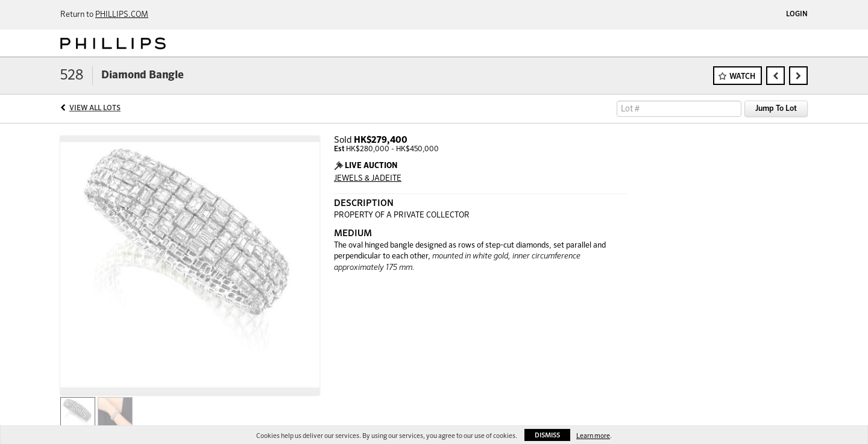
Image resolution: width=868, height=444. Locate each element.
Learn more (593, 436)
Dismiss (547, 435)
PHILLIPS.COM (122, 15)
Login (797, 14)
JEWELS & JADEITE (368, 179)
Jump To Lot (776, 109)
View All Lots (95, 108)
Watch (742, 77)
